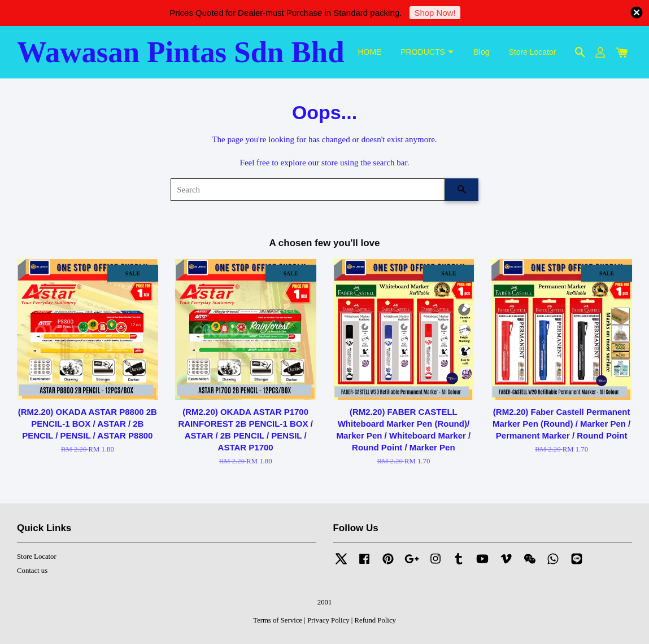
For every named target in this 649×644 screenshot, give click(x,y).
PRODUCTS (427, 52)
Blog (482, 52)
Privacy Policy (328, 620)
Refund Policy (375, 620)
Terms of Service (278, 620)
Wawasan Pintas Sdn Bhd (181, 52)
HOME (369, 52)
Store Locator (532, 52)
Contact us (32, 571)
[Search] (308, 190)
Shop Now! (435, 13)
